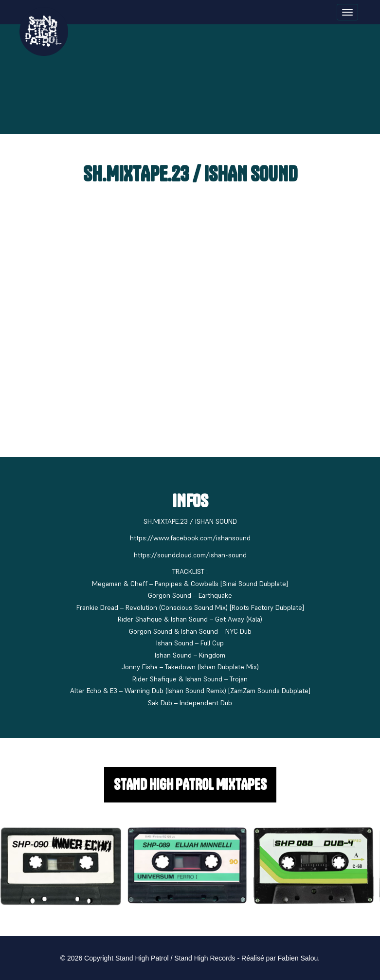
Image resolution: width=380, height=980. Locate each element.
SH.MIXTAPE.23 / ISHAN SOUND (190, 174)
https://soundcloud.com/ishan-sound (190, 555)
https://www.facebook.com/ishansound (190, 538)
